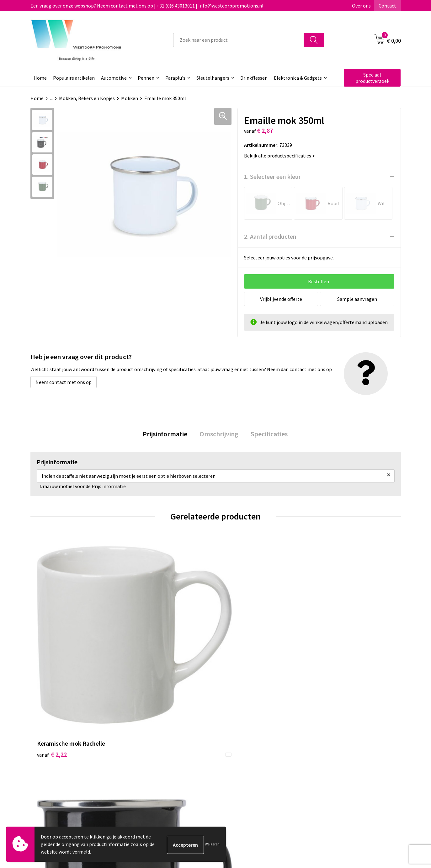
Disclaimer (327, 763)
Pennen (146, 78)
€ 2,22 (52, 640)
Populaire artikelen (74, 78)
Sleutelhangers (213, 78)
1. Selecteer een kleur (272, 176)
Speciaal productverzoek (372, 78)
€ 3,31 (144, 650)
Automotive (114, 78)
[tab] (168, 435)
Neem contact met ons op (64, 382)
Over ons (361, 6)
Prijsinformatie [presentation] (168, 434)
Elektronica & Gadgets (298, 78)
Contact (387, 6)
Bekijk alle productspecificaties (279, 156)
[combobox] (239, 40)
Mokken (130, 98)
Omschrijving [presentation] (219, 434)
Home (40, 78)
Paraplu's (175, 78)
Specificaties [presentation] (266, 434)
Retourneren (239, 754)
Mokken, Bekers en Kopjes (87, 98)
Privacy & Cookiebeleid (340, 754)
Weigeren (212, 844)
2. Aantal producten (270, 236)
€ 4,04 (237, 640)
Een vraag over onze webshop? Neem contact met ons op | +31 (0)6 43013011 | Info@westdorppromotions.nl (147, 6)
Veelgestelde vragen (156, 754)
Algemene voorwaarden (341, 744)
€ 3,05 (330, 640)
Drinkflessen (254, 78)
